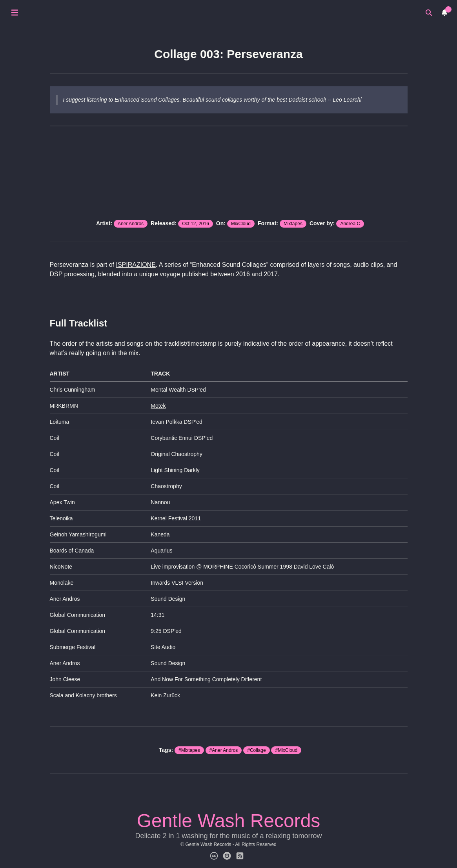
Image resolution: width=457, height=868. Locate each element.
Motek (158, 406)
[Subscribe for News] (240, 856)
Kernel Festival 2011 (176, 518)
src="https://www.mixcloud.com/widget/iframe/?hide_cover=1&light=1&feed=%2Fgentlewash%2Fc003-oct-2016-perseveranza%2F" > (229, 174)
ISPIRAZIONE (136, 265)
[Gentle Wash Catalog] (227, 856)
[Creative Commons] (214, 856)
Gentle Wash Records (229, 821)
